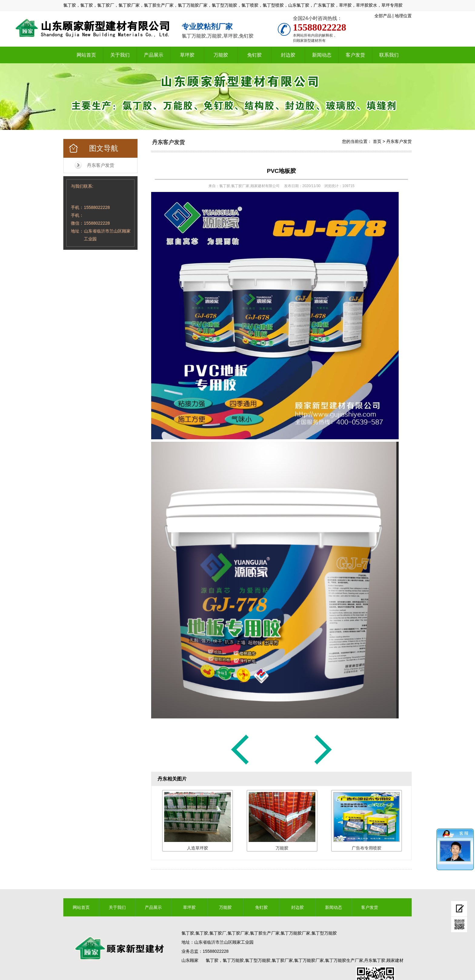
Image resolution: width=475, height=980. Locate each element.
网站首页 (86, 55)
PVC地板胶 (281, 171)
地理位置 (403, 16)
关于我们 (120, 55)
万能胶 (221, 55)
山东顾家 (190, 960)
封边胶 (288, 55)
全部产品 (383, 16)
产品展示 (154, 55)
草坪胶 (187, 55)
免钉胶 (254, 55)
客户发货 (355, 55)
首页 (377, 141)
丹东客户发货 (101, 165)
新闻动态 (322, 55)
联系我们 (389, 55)
